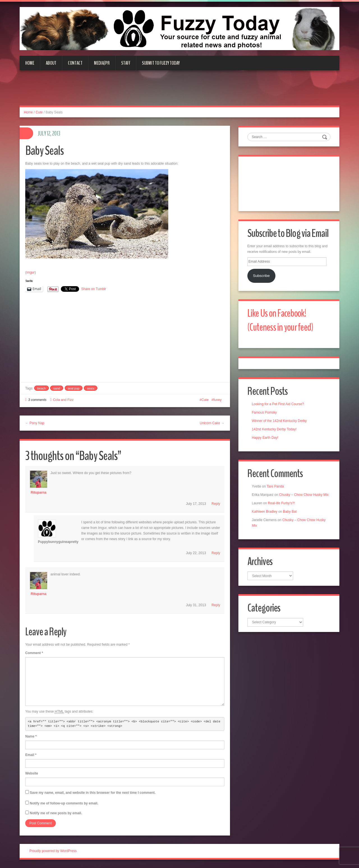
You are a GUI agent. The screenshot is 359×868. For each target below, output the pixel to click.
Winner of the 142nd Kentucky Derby (280, 423)
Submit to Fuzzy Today (161, 63)
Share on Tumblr (94, 289)
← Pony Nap (35, 423)
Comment (34, 653)
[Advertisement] (179, 91)
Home (30, 63)
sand (57, 388)
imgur (31, 272)
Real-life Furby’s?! (282, 512)
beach (42, 388)
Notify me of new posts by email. (56, 813)
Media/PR (102, 63)
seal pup (74, 388)
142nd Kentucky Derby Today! (275, 432)
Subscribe (262, 277)
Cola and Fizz (63, 400)
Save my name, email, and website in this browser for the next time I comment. (93, 793)
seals (91, 388)
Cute (39, 112)
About (51, 63)
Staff (126, 63)
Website (32, 773)
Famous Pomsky (265, 415)
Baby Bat (291, 520)
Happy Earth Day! (266, 440)
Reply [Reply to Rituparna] (216, 504)
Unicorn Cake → (212, 423)
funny (218, 400)
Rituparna (38, 493)
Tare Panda (276, 489)
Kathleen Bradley (265, 520)
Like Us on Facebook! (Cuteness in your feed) (282, 322)
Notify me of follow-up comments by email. (64, 803)
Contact (75, 63)
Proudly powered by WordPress (53, 851)
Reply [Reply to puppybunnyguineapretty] (216, 553)
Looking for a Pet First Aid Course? (279, 407)
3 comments (37, 400)
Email (31, 755)
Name (31, 736)
